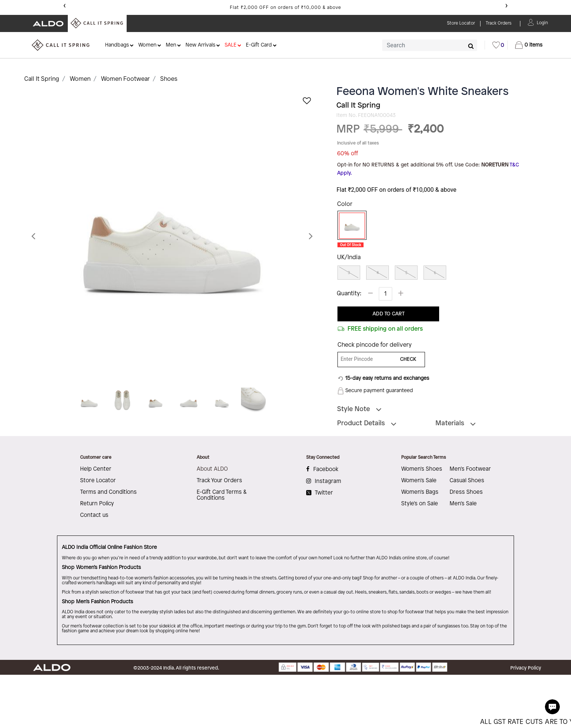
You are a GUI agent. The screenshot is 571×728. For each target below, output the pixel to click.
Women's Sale (419, 481)
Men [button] (171, 45)
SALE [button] (231, 45)
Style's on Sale (420, 504)
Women (80, 79)
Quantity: (349, 294)
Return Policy (97, 504)
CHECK (408, 360)
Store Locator (98, 481)
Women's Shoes (422, 469)
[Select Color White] (349, 226)
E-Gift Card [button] (259, 45)
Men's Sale (463, 504)
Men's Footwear (470, 469)
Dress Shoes (466, 492)
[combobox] (430, 45)
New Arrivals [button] (200, 45)
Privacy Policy (526, 668)
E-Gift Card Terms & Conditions (222, 495)
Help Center (96, 469)
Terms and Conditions (108, 492)
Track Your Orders (219, 481)
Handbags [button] (117, 45)
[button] (542, 22)
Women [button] (147, 45)
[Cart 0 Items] (529, 45)
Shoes (169, 79)
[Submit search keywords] (471, 46)
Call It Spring (42, 79)
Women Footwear (125, 79)
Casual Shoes (467, 481)
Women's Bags (420, 492)
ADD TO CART (388, 314)
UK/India (349, 257)
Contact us (94, 515)
